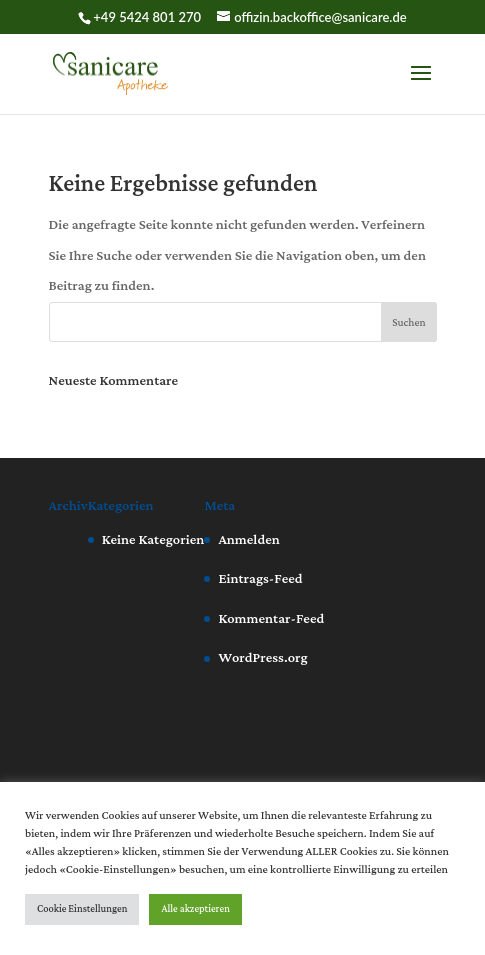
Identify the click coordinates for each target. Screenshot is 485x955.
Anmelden (248, 540)
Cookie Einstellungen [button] (82, 909)
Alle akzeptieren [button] (195, 909)
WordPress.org (262, 658)
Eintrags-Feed (260, 579)
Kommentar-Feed (271, 619)
